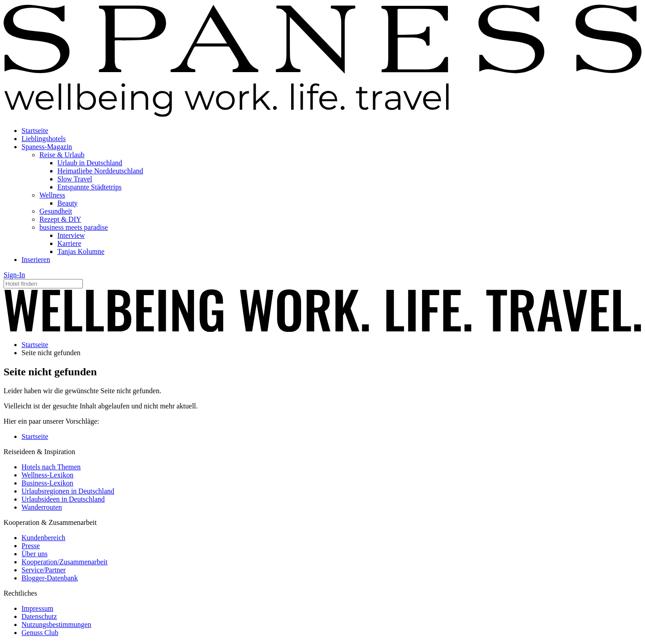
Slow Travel (75, 179)
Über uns (34, 554)
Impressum (37, 608)
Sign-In (14, 275)
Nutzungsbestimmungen (56, 625)
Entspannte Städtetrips (90, 187)
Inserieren (36, 260)
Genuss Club (40, 633)
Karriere (69, 243)
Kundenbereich (43, 538)
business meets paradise (74, 227)
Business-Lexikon (47, 483)
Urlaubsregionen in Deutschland (68, 491)
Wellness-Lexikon (47, 475)
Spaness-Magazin (47, 147)
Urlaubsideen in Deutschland (63, 499)
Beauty (67, 203)
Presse (31, 546)
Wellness (52, 195)
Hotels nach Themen (51, 467)
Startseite (35, 131)
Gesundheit (56, 211)
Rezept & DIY (60, 219)
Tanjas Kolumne (81, 251)
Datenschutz (39, 616)
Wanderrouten (42, 507)
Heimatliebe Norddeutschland (100, 171)
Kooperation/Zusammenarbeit (64, 562)
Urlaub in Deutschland (90, 163)
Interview (71, 235)
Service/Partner (44, 570)
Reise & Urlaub (62, 155)
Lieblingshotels (44, 139)
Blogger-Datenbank (50, 578)
